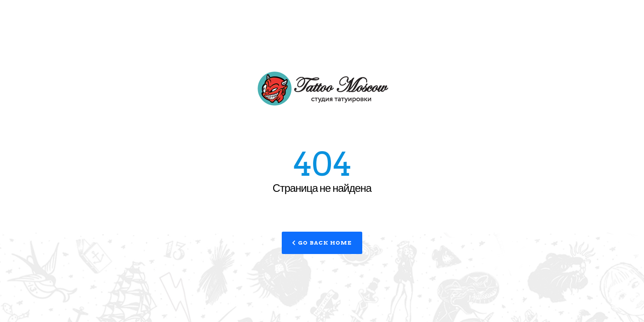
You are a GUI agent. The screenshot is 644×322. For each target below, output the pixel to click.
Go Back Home (322, 243)
